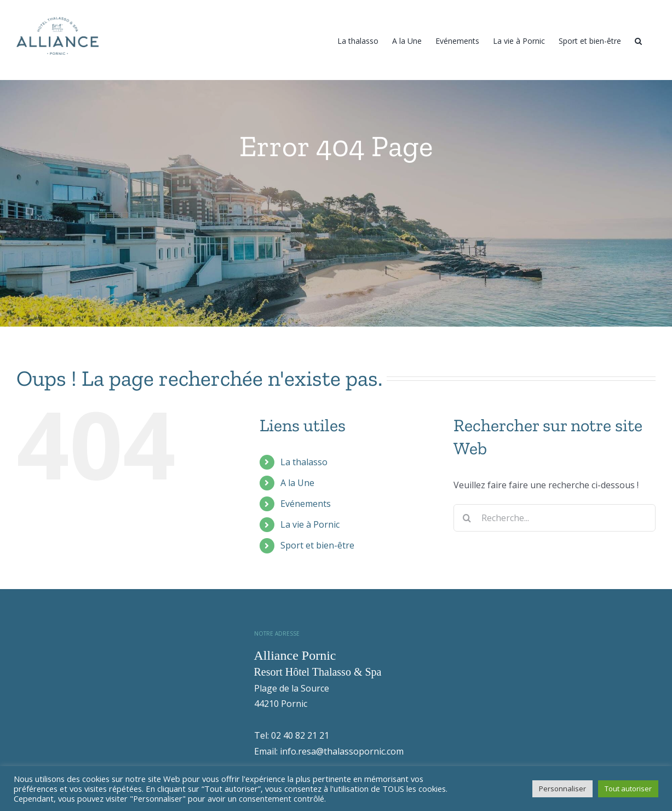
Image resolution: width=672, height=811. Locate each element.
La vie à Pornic (310, 550)
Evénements (306, 529)
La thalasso (304, 488)
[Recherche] (638, 40)
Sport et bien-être (317, 571)
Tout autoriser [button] (628, 789)
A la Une (297, 509)
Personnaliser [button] (562, 789)
